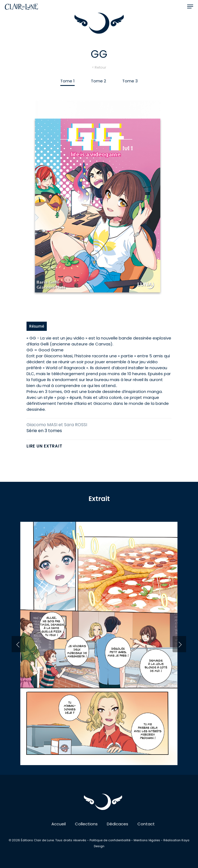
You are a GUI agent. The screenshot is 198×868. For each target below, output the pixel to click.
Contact (146, 824)
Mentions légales (147, 840)
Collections (86, 824)
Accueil (59, 824)
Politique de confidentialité (110, 840)
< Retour (99, 67)
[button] (190, 6)
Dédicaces (118, 824)
